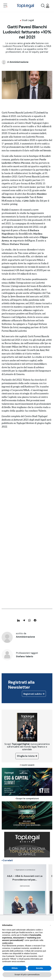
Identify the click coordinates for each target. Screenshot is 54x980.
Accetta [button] (39, 968)
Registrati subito (34, 694)
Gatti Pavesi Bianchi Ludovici (17, 113)
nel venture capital (26, 361)
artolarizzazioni (11, 364)
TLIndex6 (39, 113)
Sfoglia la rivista (27, 756)
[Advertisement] (27, 469)
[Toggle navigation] (5, 6)
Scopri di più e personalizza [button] (27, 974)
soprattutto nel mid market (16, 357)
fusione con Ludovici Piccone (29, 137)
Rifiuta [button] (15, 968)
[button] (50, 925)
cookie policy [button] (8, 943)
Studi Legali (28, 20)
